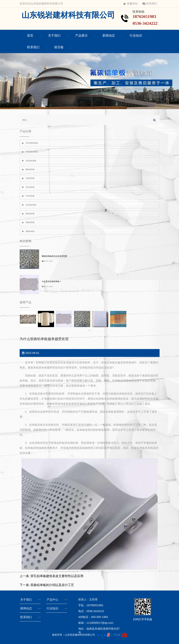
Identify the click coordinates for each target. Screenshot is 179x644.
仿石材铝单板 (31, 161)
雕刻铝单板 (30, 169)
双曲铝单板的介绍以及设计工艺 (52, 585)
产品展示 (81, 36)
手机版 (117, 635)
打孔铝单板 (30, 196)
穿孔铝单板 (30, 187)
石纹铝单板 (30, 178)
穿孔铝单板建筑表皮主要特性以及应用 (57, 576)
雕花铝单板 (30, 214)
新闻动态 (109, 36)
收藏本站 (130, 4)
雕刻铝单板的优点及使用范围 (54, 256)
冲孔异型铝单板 (32, 143)
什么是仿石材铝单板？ (52, 281)
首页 (30, 36)
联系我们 (150, 4)
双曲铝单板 (30, 222)
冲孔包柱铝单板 (32, 152)
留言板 (59, 47)
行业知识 (136, 36)
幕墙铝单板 (30, 231)
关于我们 (54, 36)
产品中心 (53, 600)
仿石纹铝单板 (31, 205)
